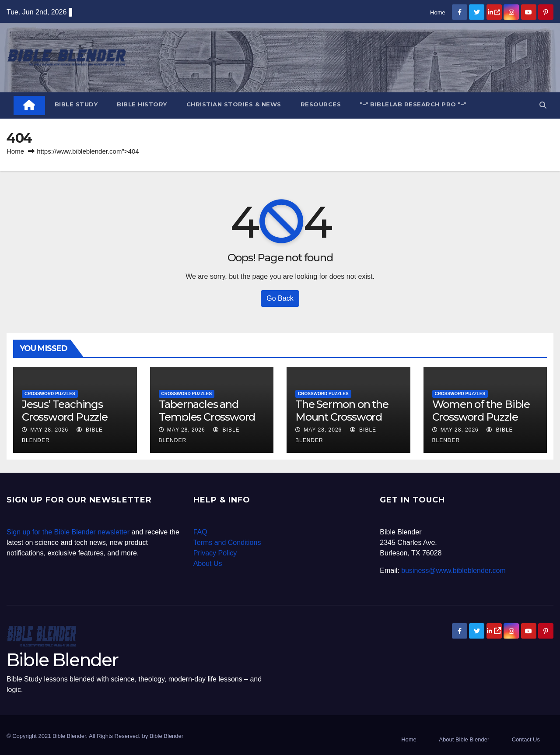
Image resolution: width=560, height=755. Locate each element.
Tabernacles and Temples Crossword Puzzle (207, 417)
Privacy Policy (215, 553)
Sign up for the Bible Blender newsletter (68, 532)
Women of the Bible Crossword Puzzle (481, 411)
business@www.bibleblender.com (453, 571)
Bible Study (76, 104)
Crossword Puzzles (50, 394)
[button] (543, 105)
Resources (321, 104)
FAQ (200, 532)
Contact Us (526, 739)
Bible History (142, 104)
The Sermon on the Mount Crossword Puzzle (342, 417)
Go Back (280, 298)
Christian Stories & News (234, 104)
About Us (208, 564)
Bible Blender (62, 660)
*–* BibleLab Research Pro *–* (413, 104)
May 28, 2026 (49, 430)
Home (438, 12)
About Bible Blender (464, 739)
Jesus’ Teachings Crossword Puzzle (65, 411)
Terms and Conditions (227, 543)
